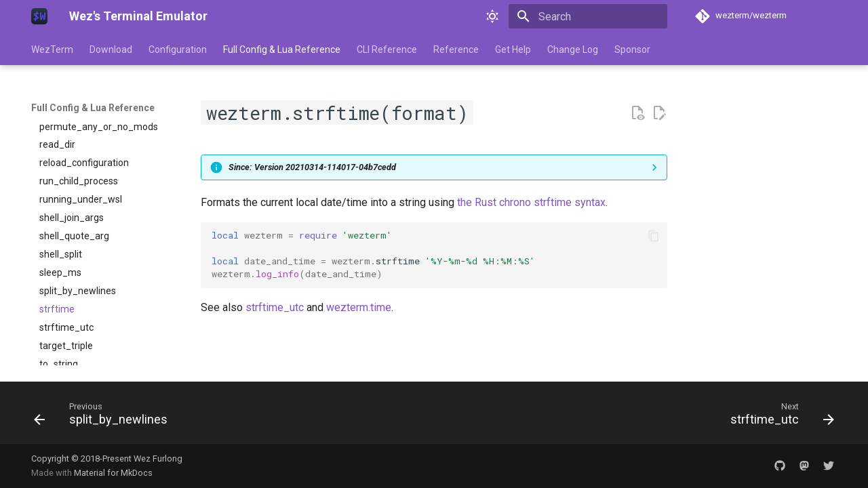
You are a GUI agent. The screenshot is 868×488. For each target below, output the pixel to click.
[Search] (588, 16)
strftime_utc (275, 307)
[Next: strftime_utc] (778, 417)
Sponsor (632, 49)
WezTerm (52, 49)
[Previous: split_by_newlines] (105, 417)
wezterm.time (359, 307)
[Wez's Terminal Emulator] (39, 16)
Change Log (573, 49)
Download (111, 49)
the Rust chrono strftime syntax (531, 202)
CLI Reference (387, 49)
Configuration (178, 49)
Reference (456, 49)
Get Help (513, 49)
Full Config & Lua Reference (282, 49)
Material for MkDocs (113, 473)
